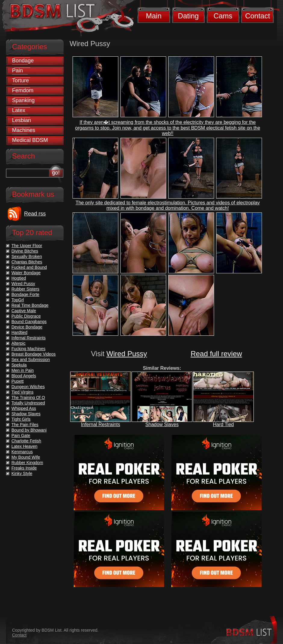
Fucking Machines (28, 349)
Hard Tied (223, 424)
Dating (188, 16)
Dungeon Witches (28, 387)
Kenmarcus (22, 452)
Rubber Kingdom (27, 463)
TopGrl (18, 300)
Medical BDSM (30, 140)
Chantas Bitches (27, 262)
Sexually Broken (27, 256)
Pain (17, 71)
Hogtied (19, 278)
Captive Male (24, 311)
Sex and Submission (31, 360)
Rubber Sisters (25, 289)
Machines (24, 130)
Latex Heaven (24, 446)
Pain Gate (21, 435)
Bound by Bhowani (29, 430)
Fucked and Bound (29, 267)
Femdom (23, 90)
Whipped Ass (24, 408)
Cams (223, 16)
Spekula (19, 365)
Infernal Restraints (101, 424)
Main (154, 16)
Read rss (35, 214)
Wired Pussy (127, 354)
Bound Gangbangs (29, 322)
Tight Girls (21, 419)
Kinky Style (22, 473)
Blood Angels (24, 376)
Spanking (23, 100)
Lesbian (22, 120)
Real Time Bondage (30, 305)
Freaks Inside (24, 468)
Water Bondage (26, 273)
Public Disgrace (26, 316)
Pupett (17, 381)
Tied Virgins (22, 392)
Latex (19, 110)
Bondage (23, 61)
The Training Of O (28, 397)
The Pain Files (25, 425)
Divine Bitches (25, 251)
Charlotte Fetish (26, 441)
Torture (20, 80)
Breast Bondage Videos (34, 354)
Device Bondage (27, 327)
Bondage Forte (25, 294)
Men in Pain (23, 370)
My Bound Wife (26, 457)
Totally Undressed (28, 403)
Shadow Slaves (162, 424)
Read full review (216, 354)
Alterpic (19, 343)
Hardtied (19, 332)
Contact (258, 16)
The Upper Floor (27, 246)
